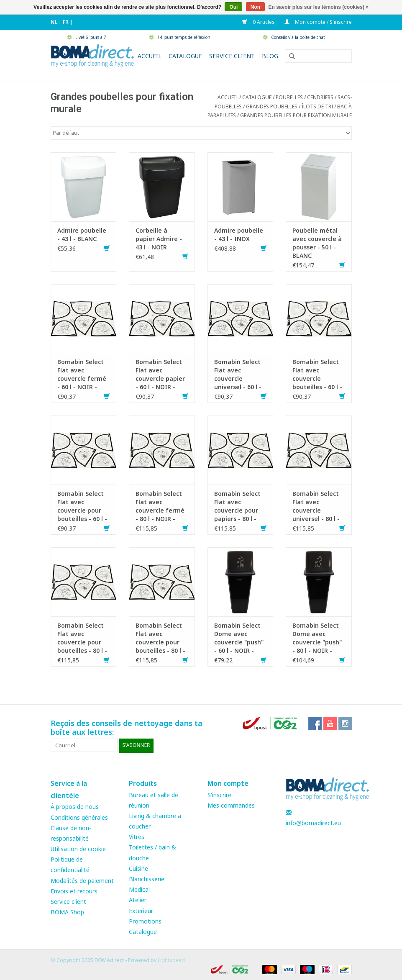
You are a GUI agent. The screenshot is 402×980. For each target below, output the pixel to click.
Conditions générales (79, 817)
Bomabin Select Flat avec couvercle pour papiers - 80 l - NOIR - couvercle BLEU (239, 506)
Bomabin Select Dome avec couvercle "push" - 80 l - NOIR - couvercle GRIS (317, 638)
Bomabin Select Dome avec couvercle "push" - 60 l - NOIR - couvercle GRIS (239, 638)
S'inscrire (219, 794)
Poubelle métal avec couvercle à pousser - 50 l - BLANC (317, 243)
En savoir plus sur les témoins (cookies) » (318, 7)
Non (255, 7)
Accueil (150, 56)
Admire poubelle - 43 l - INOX (239, 235)
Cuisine (138, 868)
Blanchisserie (147, 879)
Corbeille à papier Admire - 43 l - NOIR (159, 239)
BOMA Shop (67, 912)
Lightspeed (171, 960)
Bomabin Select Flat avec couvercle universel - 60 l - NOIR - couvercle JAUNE (239, 375)
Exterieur (141, 910)
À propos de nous (75, 807)
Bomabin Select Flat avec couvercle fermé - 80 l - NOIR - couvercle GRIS (160, 506)
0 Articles (259, 22)
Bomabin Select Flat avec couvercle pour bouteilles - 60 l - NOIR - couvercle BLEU (82, 506)
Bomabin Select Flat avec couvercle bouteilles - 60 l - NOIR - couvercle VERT (317, 375)
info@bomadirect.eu (313, 822)
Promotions (145, 921)
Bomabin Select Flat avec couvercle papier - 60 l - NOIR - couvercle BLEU (160, 375)
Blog (270, 56)
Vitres (137, 837)
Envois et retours (74, 891)
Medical (139, 889)
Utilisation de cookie (78, 848)
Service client (232, 56)
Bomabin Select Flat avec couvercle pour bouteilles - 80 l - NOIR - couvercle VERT (82, 638)
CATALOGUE (257, 97)
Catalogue (185, 56)
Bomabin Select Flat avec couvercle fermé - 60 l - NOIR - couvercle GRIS (82, 375)
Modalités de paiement (82, 880)
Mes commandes (231, 805)
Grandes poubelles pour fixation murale (296, 115)
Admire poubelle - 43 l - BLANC (82, 235)
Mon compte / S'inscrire (318, 22)
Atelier (138, 900)
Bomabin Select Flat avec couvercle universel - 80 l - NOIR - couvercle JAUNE (317, 506)
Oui (233, 7)
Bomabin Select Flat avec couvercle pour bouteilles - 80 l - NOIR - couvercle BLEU (160, 638)
